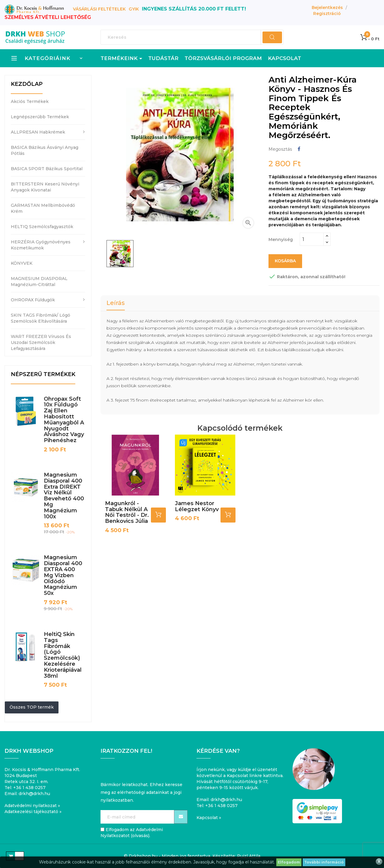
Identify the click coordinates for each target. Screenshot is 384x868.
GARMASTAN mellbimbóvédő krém (43, 208)
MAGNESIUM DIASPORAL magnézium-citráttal (39, 282)
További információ (324, 862)
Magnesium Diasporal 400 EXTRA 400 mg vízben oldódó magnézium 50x (63, 575)
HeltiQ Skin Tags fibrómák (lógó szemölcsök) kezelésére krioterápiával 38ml (63, 655)
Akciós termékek (30, 101)
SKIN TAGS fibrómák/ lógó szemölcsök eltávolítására (40, 318)
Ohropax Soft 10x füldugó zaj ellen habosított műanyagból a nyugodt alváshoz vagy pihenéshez (64, 420)
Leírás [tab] (116, 303)
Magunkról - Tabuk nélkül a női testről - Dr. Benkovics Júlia (127, 511)
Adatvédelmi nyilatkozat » (32, 806)
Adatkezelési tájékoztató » (33, 812)
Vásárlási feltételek (99, 9)
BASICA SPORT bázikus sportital (47, 169)
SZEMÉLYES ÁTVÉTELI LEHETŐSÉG (48, 17)
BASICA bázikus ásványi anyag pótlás (45, 150)
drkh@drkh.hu (34, 794)
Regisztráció (327, 14)
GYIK (134, 9)
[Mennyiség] (312, 239)
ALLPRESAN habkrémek (38, 132)
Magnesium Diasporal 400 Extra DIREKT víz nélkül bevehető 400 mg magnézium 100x (64, 496)
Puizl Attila (249, 856)
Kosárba (285, 261)
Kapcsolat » (209, 818)
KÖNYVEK (22, 263)
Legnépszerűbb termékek (40, 117)
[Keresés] (192, 37)
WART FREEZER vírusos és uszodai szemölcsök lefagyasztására (41, 342)
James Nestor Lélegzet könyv (197, 505)
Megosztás (299, 149)
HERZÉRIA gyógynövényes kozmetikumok (41, 245)
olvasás (140, 836)
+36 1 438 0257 (29, 788)
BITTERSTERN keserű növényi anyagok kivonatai (45, 187)
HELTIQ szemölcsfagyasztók (42, 227)
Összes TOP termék (32, 707)
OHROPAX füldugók (33, 300)
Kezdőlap (27, 84)
